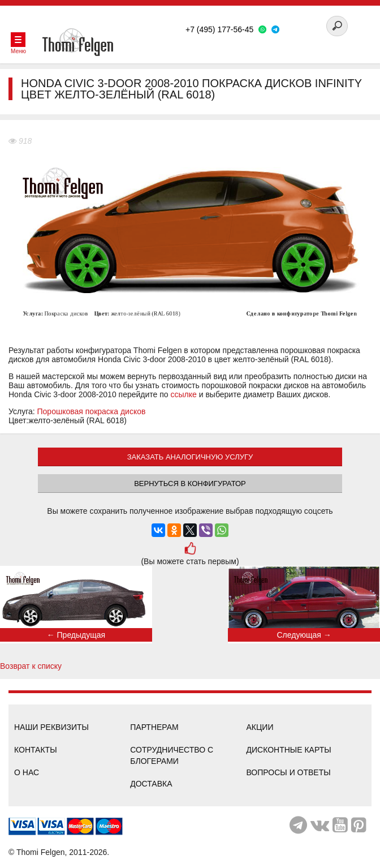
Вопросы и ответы (289, 772)
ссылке (184, 394)
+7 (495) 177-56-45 (219, 29)
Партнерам (154, 727)
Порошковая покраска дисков (92, 411)
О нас (27, 772)
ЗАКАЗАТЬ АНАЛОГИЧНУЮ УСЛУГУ (190, 457)
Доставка (151, 784)
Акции (260, 727)
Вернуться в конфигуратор (190, 484)
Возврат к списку (31, 666)
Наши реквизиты (51, 727)
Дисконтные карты (289, 750)
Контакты (36, 750)
